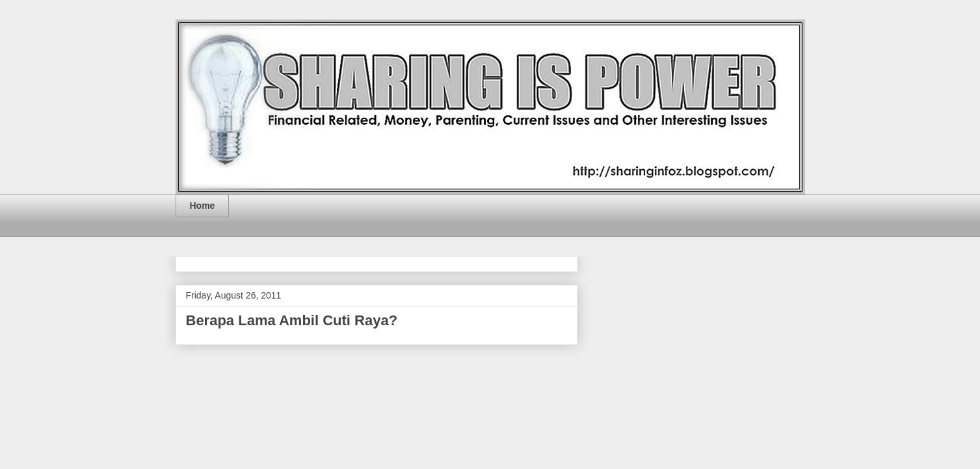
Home (203, 206)
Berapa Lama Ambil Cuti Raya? (292, 320)
